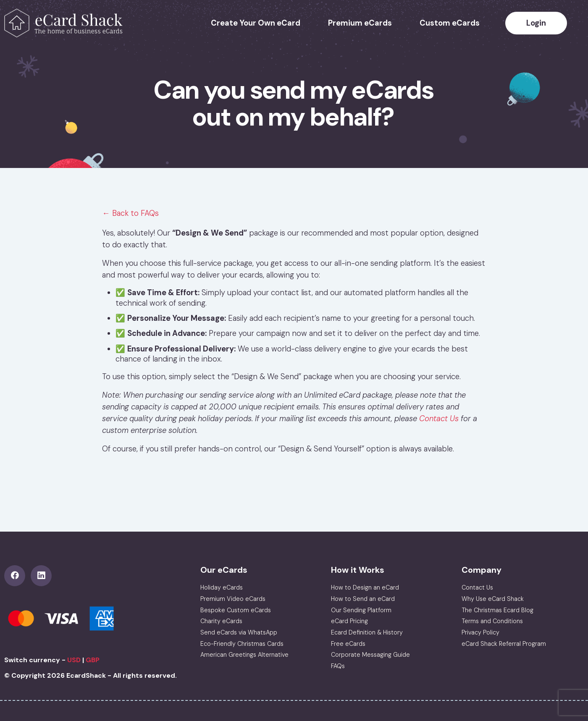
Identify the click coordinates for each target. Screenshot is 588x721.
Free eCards (348, 644)
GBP (93, 660)
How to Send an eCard (363, 599)
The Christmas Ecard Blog (497, 610)
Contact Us (439, 419)
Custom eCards (450, 23)
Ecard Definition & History (367, 632)
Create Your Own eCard (256, 23)
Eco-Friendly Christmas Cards (242, 644)
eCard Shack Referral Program (504, 644)
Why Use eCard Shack (493, 599)
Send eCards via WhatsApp (239, 632)
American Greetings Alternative (244, 655)
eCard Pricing (349, 621)
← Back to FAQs (130, 213)
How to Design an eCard (365, 587)
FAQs (338, 666)
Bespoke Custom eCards (236, 610)
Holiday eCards (222, 587)
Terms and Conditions (492, 621)
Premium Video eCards (233, 599)
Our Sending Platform (361, 610)
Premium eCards (360, 23)
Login (536, 23)
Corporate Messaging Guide (370, 655)
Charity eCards (221, 621)
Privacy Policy (480, 632)
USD (74, 660)
